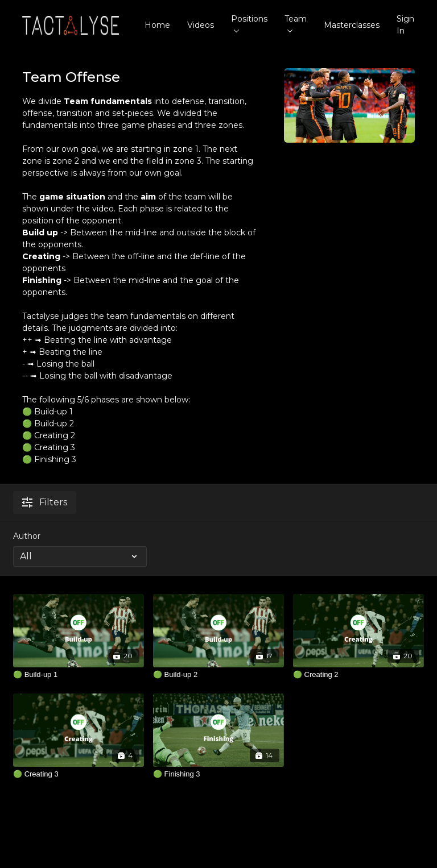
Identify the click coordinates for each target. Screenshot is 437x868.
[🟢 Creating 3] (79, 774)
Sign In (405, 25)
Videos (201, 25)
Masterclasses (352, 25)
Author (27, 536)
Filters (45, 502)
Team (296, 23)
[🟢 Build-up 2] (218, 675)
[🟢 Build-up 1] (79, 675)
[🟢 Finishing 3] (218, 774)
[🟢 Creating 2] (358, 675)
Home (157, 25)
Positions (249, 23)
